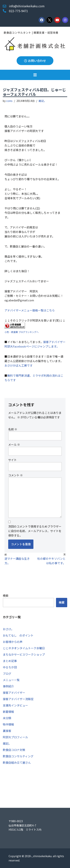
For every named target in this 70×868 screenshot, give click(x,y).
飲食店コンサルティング (18, 756)
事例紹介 (8, 686)
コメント (15, 475)
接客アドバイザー (14, 693)
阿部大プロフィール (15, 737)
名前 (13, 429)
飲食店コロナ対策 (14, 750)
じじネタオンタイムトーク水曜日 (24, 648)
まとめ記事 (10, 661)
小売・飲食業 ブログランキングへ (22, 332)
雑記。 (43, 101)
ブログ (7, 673)
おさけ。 (8, 629)
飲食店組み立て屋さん (17, 762)
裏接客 (7, 731)
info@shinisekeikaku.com (27, 6)
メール (14, 444)
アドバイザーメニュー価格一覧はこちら (30, 310)
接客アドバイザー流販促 (18, 699)
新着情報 (8, 712)
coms (9, 101)
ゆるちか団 (10, 667)
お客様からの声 (13, 642)
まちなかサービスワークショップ (24, 654)
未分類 (7, 718)
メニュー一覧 (11, 680)
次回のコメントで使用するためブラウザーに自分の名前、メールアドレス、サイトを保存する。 (35, 531)
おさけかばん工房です (18, 365)
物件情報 (8, 724)
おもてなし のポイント (18, 635)
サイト (12, 460)
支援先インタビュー (15, 705)
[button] (35, 75)
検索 (6, 596)
